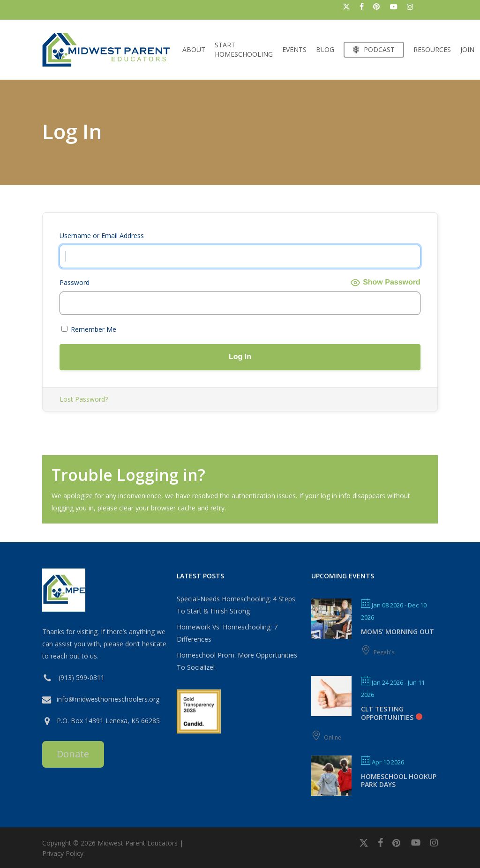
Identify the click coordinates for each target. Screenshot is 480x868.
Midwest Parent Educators (138, 843)
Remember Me (89, 329)
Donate (73, 754)
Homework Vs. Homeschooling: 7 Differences (227, 633)
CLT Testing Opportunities (387, 713)
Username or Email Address (102, 236)
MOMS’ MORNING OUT (397, 632)
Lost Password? (84, 399)
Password (75, 282)
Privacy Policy (63, 853)
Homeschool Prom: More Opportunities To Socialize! (237, 661)
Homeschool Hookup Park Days (399, 780)
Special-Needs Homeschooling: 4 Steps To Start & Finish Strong (236, 605)
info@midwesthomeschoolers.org (108, 699)
